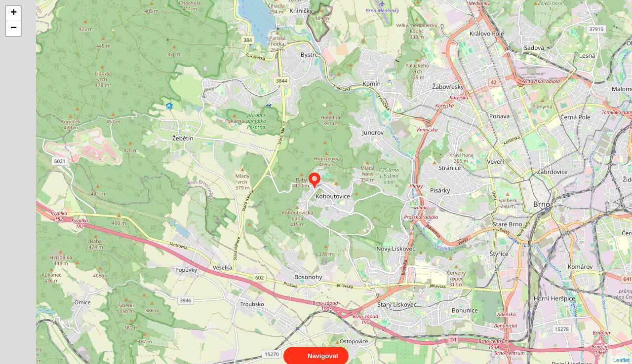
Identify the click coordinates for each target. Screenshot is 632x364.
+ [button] (14, 13)
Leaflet (621, 351)
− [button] (14, 29)
